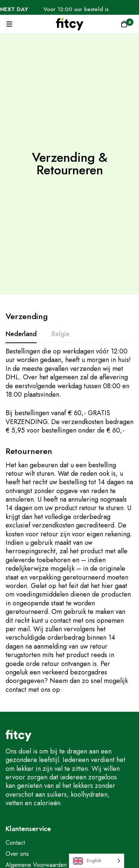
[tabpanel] (69, 391)
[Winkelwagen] (124, 24)
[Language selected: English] (97, 861)
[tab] (21, 334)
